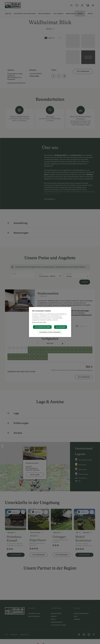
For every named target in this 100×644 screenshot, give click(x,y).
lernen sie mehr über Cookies (39, 322)
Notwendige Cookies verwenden (50, 332)
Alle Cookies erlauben (42, 327)
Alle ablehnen (61, 327)
